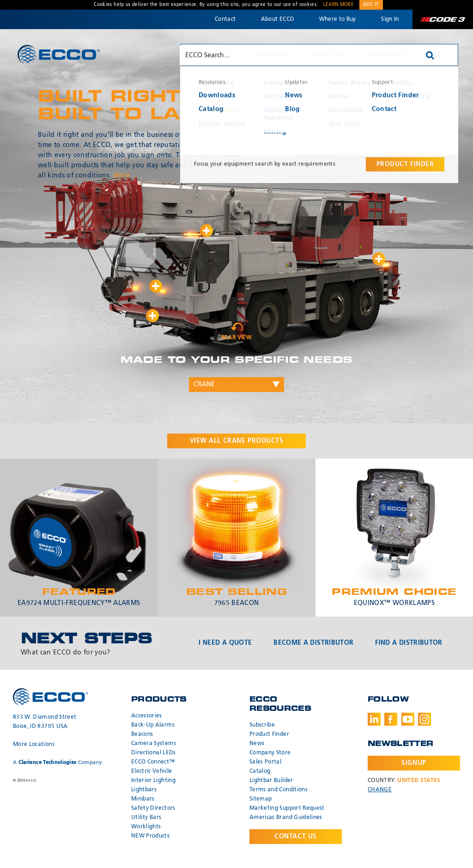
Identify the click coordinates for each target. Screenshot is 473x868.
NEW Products (150, 836)
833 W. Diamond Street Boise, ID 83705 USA (45, 722)
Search (437, 55)
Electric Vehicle (152, 771)
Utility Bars (146, 818)
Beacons (142, 734)
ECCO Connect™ (153, 762)
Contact (225, 19)
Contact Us (296, 837)
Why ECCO (213, 55)
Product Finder (269, 734)
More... (124, 176)
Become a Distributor (313, 643)
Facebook (391, 719)
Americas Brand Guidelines (286, 818)
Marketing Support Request (287, 808)
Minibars (143, 799)
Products (272, 55)
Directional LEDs (154, 753)
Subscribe (262, 725)
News (257, 744)
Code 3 (443, 19)
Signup (414, 763)
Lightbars (144, 790)
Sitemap (261, 799)
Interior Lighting (153, 781)
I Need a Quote (225, 643)
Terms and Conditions (279, 790)
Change (380, 790)
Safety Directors (153, 808)
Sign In (390, 19)
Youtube (408, 719)
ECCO (59, 54)
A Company (58, 762)
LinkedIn (374, 719)
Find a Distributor (409, 643)
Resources (386, 55)
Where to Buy (338, 19)
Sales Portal (265, 762)
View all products (237, 441)
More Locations (34, 745)
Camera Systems (154, 744)
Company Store (270, 753)
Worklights (146, 827)
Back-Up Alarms (153, 725)
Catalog (260, 771)
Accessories (147, 716)
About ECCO (278, 19)
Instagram (424, 719)
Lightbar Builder (271, 781)
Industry (328, 55)
